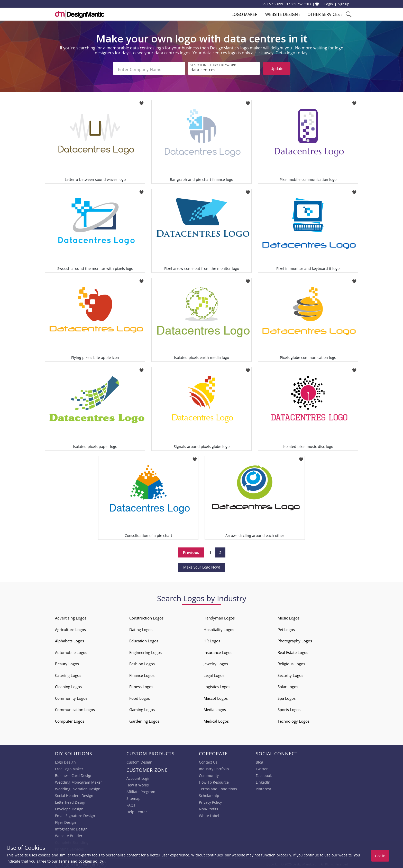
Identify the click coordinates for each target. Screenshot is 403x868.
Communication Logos (75, 707)
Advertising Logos (71, 616)
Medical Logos (216, 719)
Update (277, 68)
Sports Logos (289, 707)
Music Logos (288, 616)
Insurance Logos (218, 650)
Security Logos (290, 673)
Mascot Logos (216, 696)
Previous (191, 550)
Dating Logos (141, 627)
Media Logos (215, 707)
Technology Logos (294, 719)
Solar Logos (288, 685)
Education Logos (144, 639)
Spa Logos (287, 696)
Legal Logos (214, 673)
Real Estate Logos (293, 650)
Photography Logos (295, 639)
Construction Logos (146, 616)
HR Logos (212, 639)
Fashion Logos (142, 662)
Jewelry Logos (216, 662)
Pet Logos (286, 627)
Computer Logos (70, 719)
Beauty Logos (67, 662)
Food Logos (140, 696)
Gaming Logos (142, 707)
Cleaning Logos (68, 685)
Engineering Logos (145, 650)
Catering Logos (68, 673)
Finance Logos (142, 673)
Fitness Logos (141, 685)
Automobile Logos (71, 650)
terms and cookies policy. (81, 861)
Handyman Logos (219, 616)
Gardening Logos (144, 719)
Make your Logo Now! (202, 565)
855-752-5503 (301, 4)
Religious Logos (291, 662)
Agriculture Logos (70, 627)
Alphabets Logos (70, 639)
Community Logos (71, 696)
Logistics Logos (217, 685)
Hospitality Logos (219, 627)
